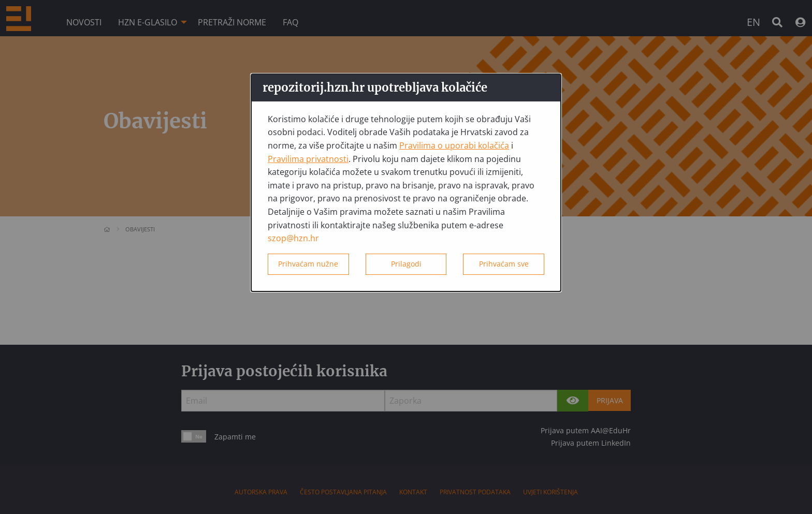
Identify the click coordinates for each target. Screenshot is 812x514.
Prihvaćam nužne (308, 264)
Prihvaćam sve (504, 264)
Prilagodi (406, 264)
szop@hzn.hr (293, 238)
